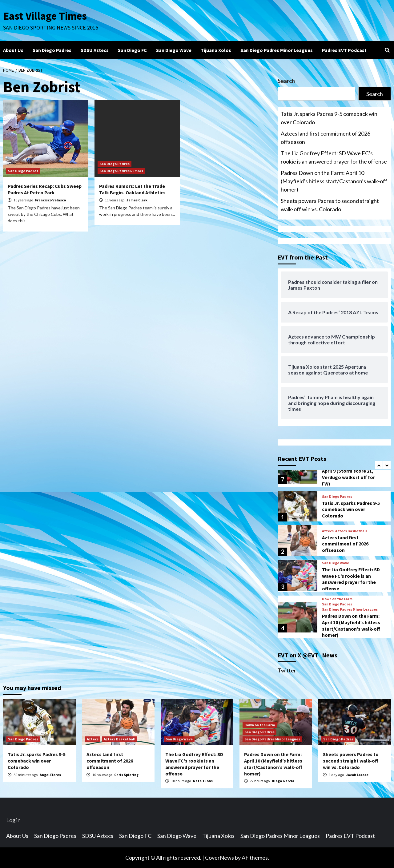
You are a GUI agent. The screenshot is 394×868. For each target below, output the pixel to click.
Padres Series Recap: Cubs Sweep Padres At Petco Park (45, 189)
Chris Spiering (126, 775)
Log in (13, 820)
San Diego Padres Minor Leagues (277, 50)
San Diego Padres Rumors (121, 171)
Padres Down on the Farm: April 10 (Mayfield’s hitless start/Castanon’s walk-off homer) (334, 181)
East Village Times (45, 16)
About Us (13, 50)
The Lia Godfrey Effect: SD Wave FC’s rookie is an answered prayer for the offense (334, 157)
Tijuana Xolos (216, 50)
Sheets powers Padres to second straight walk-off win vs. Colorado (330, 205)
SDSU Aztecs (95, 50)
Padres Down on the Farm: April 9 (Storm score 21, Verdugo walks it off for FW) (351, 474)
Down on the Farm (337, 599)
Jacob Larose (357, 775)
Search (286, 81)
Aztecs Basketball (351, 531)
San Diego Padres (52, 50)
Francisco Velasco (50, 200)
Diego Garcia (283, 781)
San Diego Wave (174, 50)
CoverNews (219, 858)
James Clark (137, 200)
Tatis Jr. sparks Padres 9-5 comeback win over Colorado (329, 118)
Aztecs (328, 531)
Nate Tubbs (203, 781)
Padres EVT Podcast (344, 50)
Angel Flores (50, 775)
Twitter (287, 670)
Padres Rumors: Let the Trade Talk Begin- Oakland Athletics (132, 189)
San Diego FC (132, 50)
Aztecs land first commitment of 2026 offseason (326, 138)
